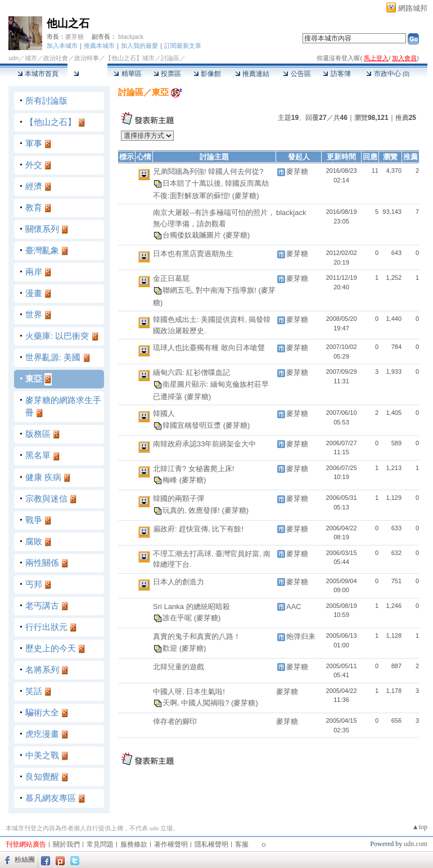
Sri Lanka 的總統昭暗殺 (191, 607)
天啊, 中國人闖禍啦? (197, 703)
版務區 (38, 434)
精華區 (127, 74)
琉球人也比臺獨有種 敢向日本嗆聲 (209, 348)
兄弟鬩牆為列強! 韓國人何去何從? (208, 171)
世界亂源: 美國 (53, 357)
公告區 (297, 74)
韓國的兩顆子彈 (179, 498)
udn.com (416, 844)
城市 (31, 58)
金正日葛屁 (171, 278)
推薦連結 (252, 74)
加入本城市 (62, 46)
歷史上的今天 (51, 648)
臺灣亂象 (42, 250)
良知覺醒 (42, 777)
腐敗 (34, 541)
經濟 (34, 186)
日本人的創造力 (179, 582)
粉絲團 (25, 860)
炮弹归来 (301, 636)
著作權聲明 (171, 844)
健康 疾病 (43, 477)
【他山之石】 (51, 122)
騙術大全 (42, 712)
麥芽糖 (75, 37)
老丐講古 (42, 605)
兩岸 (34, 272)
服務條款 (134, 844)
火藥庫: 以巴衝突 (57, 336)
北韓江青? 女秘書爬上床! (193, 469)
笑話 (34, 691)
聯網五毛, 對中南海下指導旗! (210, 290)
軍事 (34, 143)
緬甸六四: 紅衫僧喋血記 (191, 372)
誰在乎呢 (178, 618)
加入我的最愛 (139, 46)
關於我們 (66, 844)
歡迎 (171, 648)
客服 (242, 844)
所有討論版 (46, 100)
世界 (34, 314)
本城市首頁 (38, 74)
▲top (420, 827)
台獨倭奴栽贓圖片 (193, 235)
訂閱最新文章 (183, 46)
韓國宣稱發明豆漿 (193, 425)
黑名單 (38, 455)
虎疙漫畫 (42, 734)
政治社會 (56, 58)
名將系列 (42, 670)
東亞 (34, 379)
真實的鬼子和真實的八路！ (197, 636)
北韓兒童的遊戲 (179, 667)
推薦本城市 (99, 46)
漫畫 (34, 293)
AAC (294, 607)
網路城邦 (413, 8)
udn (13, 58)
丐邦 (34, 584)
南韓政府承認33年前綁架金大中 (204, 444)
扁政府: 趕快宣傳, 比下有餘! (198, 529)
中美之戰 (42, 755)
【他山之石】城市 (130, 58)
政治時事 (87, 58)
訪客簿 (337, 74)
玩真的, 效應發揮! (192, 510)
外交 (34, 165)
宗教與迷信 (46, 498)
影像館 (207, 74)
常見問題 (100, 844)
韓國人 (164, 413)
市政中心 (388, 74)
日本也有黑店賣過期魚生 (193, 254)
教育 (34, 207)
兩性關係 (42, 563)
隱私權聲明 (211, 844)
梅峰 (171, 480)
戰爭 (34, 520)
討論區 (87, 74)
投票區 (167, 74)
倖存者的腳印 (175, 721)
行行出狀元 (46, 627)
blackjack (131, 37)
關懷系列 (42, 229)
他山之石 (68, 23)
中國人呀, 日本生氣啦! (189, 692)
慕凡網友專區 (51, 798)
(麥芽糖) (246, 196)
